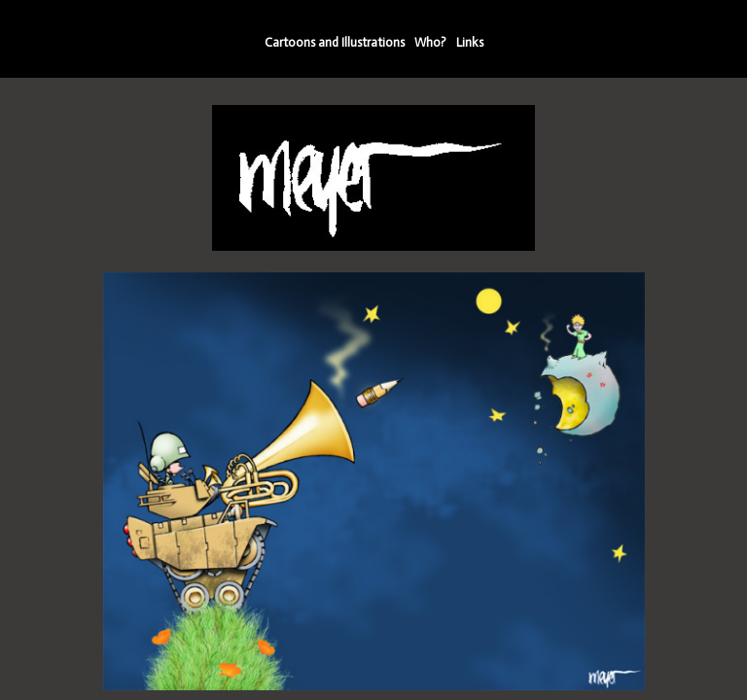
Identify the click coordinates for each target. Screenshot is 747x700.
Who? (430, 42)
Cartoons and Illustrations (335, 42)
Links (470, 42)
